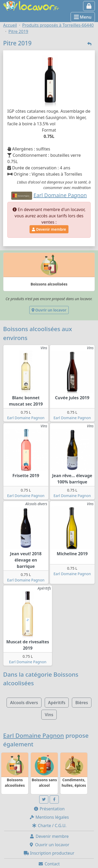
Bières (82, 703)
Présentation (49, 809)
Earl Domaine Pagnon (26, 418)
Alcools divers (24, 703)
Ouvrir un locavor (49, 310)
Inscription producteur (49, 853)
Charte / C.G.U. (49, 826)
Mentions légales (49, 817)
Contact (49, 864)
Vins (49, 715)
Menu (83, 17)
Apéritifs (57, 703)
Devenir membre (49, 229)
